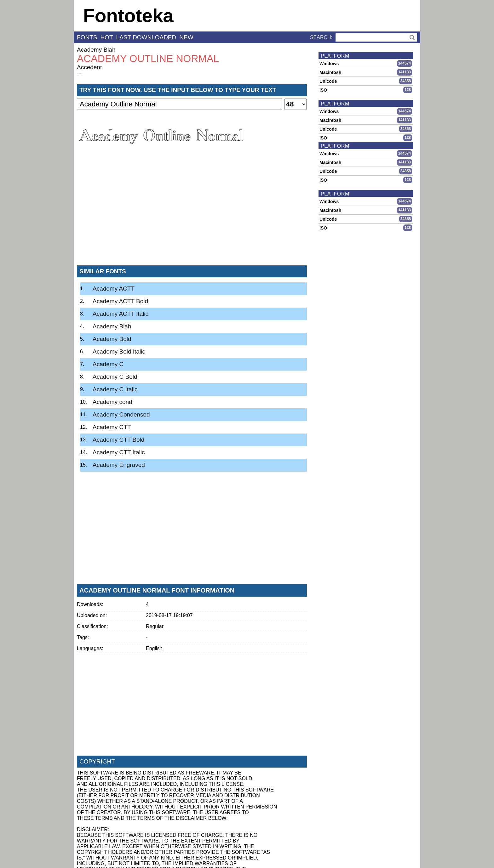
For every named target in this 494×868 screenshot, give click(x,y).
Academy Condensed (121, 414)
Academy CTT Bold (118, 440)
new (186, 37)
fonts (87, 37)
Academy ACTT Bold (120, 301)
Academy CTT (112, 427)
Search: (321, 37)
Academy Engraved (119, 465)
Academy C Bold (115, 377)
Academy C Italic (115, 389)
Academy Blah (96, 50)
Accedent (89, 67)
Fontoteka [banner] (128, 16)
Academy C (108, 364)
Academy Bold (112, 339)
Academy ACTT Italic (121, 314)
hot (106, 37)
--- (79, 74)
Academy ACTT (114, 289)
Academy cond (112, 402)
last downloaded (146, 37)
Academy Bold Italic (119, 352)
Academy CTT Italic (119, 452)
